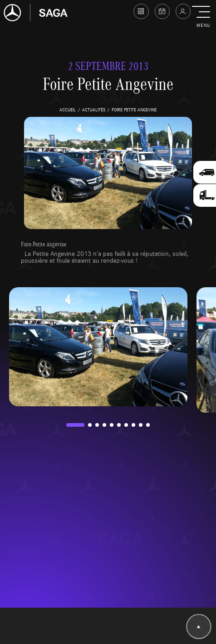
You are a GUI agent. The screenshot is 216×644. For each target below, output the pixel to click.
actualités (94, 110)
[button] (203, 17)
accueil (68, 110)
